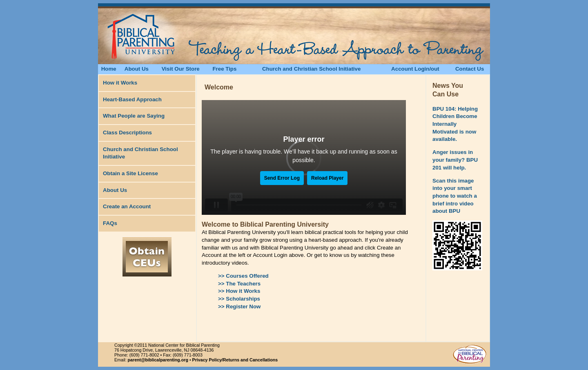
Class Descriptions (127, 133)
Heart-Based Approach (132, 99)
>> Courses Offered (243, 276)
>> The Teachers (239, 284)
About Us (137, 69)
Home (109, 69)
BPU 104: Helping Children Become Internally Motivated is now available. (455, 124)
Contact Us (470, 69)
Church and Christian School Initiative (311, 69)
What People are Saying (134, 116)
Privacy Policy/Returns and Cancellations (235, 360)
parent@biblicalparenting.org (158, 360)
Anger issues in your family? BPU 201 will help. (455, 160)
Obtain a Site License (130, 173)
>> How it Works (239, 291)
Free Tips (224, 69)
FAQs (110, 223)
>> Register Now (239, 306)
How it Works (120, 83)
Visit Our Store (181, 69)
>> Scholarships (239, 299)
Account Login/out (415, 69)
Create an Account (127, 206)
